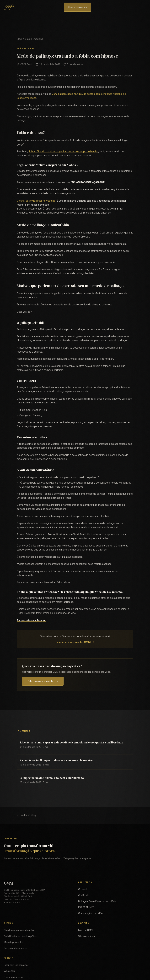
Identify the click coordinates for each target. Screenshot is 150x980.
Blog (19, 39)
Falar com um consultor (43, 681)
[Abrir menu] (143, 7)
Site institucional (87, 936)
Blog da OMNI (86, 930)
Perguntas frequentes (16, 948)
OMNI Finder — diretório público (21, 936)
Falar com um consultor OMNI (75, 642)
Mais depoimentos (14, 942)
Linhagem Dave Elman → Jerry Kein (97, 901)
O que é (83, 889)
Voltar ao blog (26, 815)
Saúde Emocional (34, 39)
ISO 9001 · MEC (86, 907)
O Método (84, 895)
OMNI (9, 883)
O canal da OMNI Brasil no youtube (36, 201)
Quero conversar (78, 7)
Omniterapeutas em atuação (19, 930)
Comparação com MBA (90, 913)
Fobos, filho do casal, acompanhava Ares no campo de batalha (63, 152)
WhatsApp (9, 971)
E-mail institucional (13, 977)
